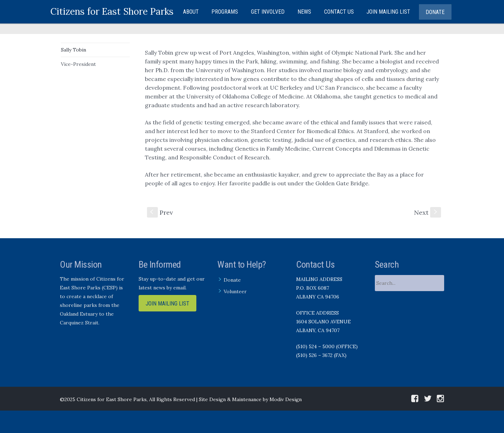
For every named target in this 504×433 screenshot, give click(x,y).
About (191, 12)
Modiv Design (286, 399)
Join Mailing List (388, 12)
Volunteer (235, 291)
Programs (225, 12)
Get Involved (268, 12)
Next (428, 212)
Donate (435, 12)
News (304, 12)
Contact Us (339, 12)
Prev (160, 212)
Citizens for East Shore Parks (112, 11)
